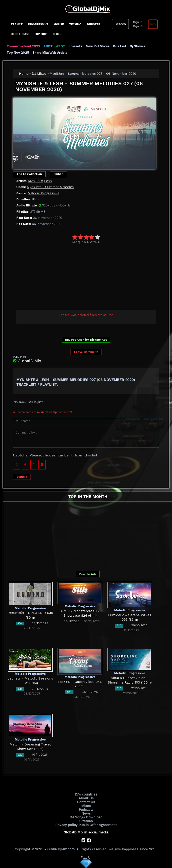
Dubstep (94, 24)
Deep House (20, 34)
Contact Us (86, 802)
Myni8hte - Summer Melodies (50, 187)
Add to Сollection (29, 174)
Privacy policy (66, 825)
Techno (75, 24)
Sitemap (86, 821)
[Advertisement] (92, 277)
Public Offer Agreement (98, 825)
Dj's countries (86, 794)
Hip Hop (41, 34)
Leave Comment (86, 352)
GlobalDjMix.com (61, 849)
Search (120, 24)
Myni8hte (35, 181)
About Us (86, 798)
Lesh (48, 181)
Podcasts (86, 810)
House (59, 24)
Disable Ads (88, 574)
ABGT (48, 46)
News (86, 813)
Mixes (86, 806)
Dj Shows (137, 46)
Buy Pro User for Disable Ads (86, 340)
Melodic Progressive (44, 193)
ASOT (61, 46)
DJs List (120, 46)
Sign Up (138, 26)
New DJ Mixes (98, 46)
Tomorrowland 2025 (23, 46)
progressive (38, 24)
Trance (17, 24)
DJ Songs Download (86, 817)
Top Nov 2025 (18, 53)
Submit (22, 477)
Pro (153, 24)
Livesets (75, 46)
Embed (58, 174)
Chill (57, 34)
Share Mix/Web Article (50, 53)
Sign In (138, 22)
